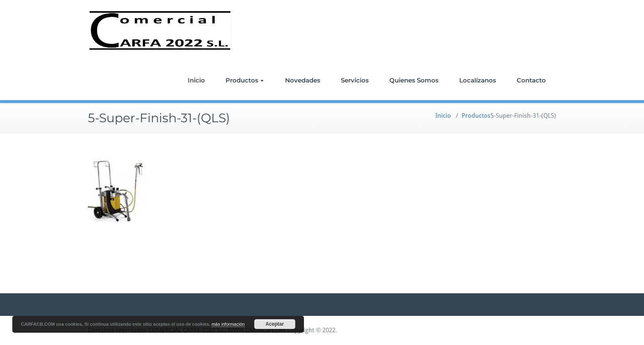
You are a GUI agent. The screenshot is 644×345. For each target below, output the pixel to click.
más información (228, 324)
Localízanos (478, 80)
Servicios (355, 80)
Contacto (531, 80)
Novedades (303, 80)
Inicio (196, 80)
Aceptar (275, 324)
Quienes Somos (414, 80)
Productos (245, 80)
